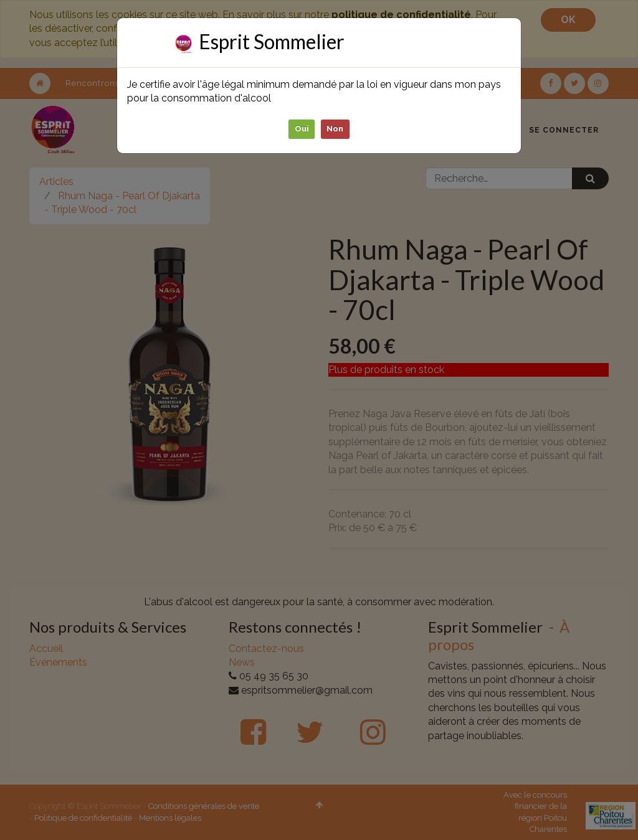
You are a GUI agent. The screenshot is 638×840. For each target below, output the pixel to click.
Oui (302, 129)
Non (336, 129)
